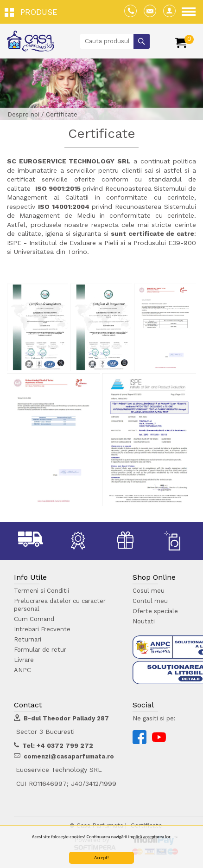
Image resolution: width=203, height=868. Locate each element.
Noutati (144, 621)
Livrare (24, 660)
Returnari (28, 639)
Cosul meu (149, 591)
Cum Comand (34, 619)
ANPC (22, 670)
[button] (33, 12)
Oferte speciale (155, 611)
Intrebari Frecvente (42, 629)
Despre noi (23, 114)
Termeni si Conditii (41, 591)
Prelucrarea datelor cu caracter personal (60, 605)
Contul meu (150, 601)
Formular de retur (40, 650)
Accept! (101, 858)
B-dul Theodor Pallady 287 (66, 718)
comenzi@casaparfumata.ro (69, 756)
